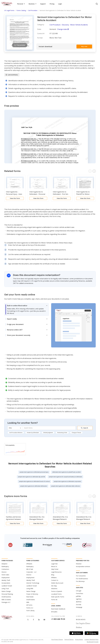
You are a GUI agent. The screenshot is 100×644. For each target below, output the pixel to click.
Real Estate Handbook (58, 609)
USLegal (79, 591)
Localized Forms (56, 594)
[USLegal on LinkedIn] (39, 620)
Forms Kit (54, 600)
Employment (6, 578)
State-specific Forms (58, 597)
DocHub (79, 605)
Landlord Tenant (7, 586)
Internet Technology (33, 583)
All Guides (54, 612)
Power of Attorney (32, 594)
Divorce (4, 572)
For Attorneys (80, 581)
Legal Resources (56, 572)
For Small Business (82, 579)
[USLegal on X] (28, 620)
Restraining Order (62, 433)
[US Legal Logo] (7, 617)
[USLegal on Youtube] (44, 620)
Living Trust (5, 589)
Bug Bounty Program (93, 642)
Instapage (79, 607)
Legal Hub (54, 564)
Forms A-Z (30, 608)
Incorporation (6, 583)
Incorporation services (83, 566)
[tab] (27, 309)
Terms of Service (69, 639)
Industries (54, 589)
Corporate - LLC (31, 572)
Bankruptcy (5, 566)
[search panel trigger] (97, 4)
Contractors (5, 569)
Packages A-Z (6, 602)
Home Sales (5, 575)
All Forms (29, 605)
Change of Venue (76, 433)
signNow (79, 599)
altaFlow (79, 602)
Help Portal (55, 569)
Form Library (30, 611)
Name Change (6, 591)
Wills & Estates (6, 600)
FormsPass (80, 593)
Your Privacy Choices (57, 639)
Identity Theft (6, 580)
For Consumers (81, 576)
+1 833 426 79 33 (58, 619)
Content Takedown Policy (91, 639)
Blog (53, 575)
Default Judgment (48, 433)
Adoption (4, 564)
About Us (54, 566)
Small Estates (31, 600)
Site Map (54, 586)
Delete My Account (57, 583)
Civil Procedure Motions (16, 433)
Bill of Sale (30, 569)
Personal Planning (7, 594)
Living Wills (30, 589)
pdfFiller (78, 596)
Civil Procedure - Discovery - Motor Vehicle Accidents (69, 25)
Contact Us (55, 580)
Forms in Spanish (57, 591)
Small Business (6, 597)
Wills (28, 602)
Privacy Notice (79, 639)
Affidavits (29, 564)
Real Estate (30, 597)
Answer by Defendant (33, 433)
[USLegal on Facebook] (33, 620)
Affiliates (54, 578)
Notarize (79, 564)
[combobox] (49, 428)
